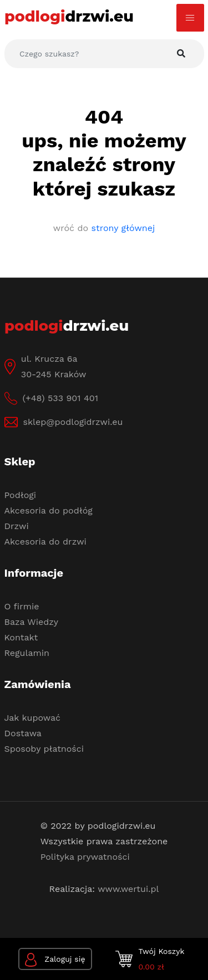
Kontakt (21, 637)
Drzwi (17, 526)
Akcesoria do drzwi (45, 542)
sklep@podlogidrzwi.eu (73, 422)
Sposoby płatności (44, 749)
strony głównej (123, 228)
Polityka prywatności (85, 857)
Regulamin (27, 653)
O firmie (22, 606)
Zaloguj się (55, 960)
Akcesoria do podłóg (49, 510)
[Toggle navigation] (190, 18)
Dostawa (23, 733)
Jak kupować (33, 718)
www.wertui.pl (128, 889)
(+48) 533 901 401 (60, 398)
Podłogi (21, 495)
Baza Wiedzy (32, 622)
